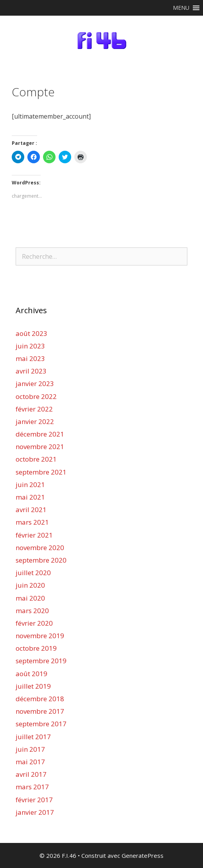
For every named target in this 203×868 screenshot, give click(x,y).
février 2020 (34, 623)
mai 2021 (30, 497)
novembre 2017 (40, 711)
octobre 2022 (36, 396)
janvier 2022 (35, 421)
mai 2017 (30, 762)
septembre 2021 (41, 472)
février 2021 (34, 535)
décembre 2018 (40, 699)
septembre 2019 (41, 661)
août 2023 (31, 333)
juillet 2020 (33, 573)
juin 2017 (30, 749)
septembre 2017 (41, 724)
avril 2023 (31, 371)
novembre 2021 (40, 447)
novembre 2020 (40, 548)
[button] (181, 8)
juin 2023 (30, 346)
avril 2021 (31, 510)
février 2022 (34, 409)
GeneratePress (143, 855)
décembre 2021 (40, 434)
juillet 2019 (33, 686)
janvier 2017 (35, 812)
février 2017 (34, 800)
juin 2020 (30, 585)
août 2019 (31, 674)
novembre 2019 (40, 636)
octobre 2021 (36, 459)
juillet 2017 (33, 737)
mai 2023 (30, 358)
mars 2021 (32, 522)
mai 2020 (30, 598)
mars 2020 (32, 611)
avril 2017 (31, 774)
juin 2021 (30, 485)
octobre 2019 (36, 648)
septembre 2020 (41, 560)
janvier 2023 (35, 383)
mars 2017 (32, 787)
